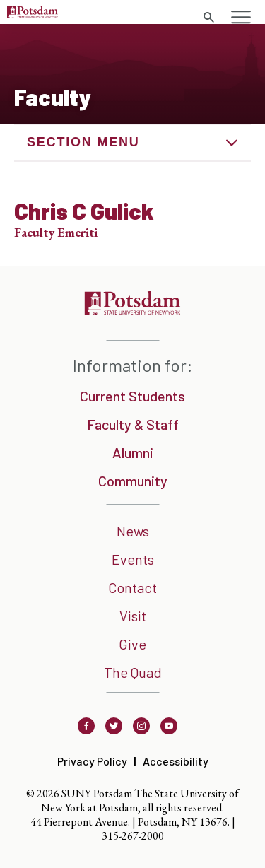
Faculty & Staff (133, 424)
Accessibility (176, 761)
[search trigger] (208, 18)
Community (133, 481)
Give (132, 644)
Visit (133, 616)
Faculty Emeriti (56, 232)
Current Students (132, 396)
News (133, 531)
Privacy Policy (92, 761)
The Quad (133, 672)
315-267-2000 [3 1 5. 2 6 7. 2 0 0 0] (133, 836)
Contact (132, 587)
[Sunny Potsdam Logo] (33, 14)
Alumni (133, 452)
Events (133, 559)
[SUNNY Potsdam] (132, 310)
